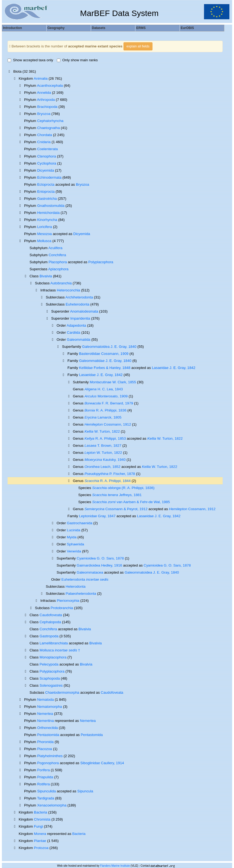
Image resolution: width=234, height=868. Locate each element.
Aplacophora (58, 269)
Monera (40, 834)
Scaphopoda (50, 678)
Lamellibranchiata (54, 643)
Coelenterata (47, 149)
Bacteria (40, 812)
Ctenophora (47, 156)
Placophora (58, 262)
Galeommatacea (90, 572)
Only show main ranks (77, 60)
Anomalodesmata (84, 311)
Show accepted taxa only (30, 60)
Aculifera (56, 248)
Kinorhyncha (47, 220)
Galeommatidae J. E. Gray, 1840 (105, 361)
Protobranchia (62, 608)
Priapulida (45, 777)
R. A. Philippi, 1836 (105, 410)
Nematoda (45, 700)
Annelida (44, 93)
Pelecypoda (49, 664)
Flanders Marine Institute (115, 866)
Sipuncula (85, 791)
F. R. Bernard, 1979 (109, 403)
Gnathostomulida (51, 206)
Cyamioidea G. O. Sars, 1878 (100, 558)
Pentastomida (48, 735)
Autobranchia (61, 283)
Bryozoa (44, 114)
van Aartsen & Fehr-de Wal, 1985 (131, 502)
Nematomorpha (50, 707)
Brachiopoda (47, 107)
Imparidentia (80, 318)
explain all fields (138, 46)
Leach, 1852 (103, 467)
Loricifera (45, 227)
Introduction (12, 28)
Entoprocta (46, 192)
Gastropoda (49, 636)
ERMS (141, 28)
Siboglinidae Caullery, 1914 (102, 763)
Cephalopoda (50, 622)
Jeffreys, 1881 (117, 495)
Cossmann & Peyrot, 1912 (116, 509)
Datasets (99, 28)
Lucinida (74, 530)
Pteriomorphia (68, 601)
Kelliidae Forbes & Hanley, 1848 (105, 368)
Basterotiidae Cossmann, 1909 (104, 354)
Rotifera (43, 784)
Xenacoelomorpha (52, 805)
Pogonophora (48, 763)
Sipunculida (46, 791)
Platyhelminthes (50, 756)
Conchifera (57, 255)
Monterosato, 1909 (106, 396)
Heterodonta (75, 586)
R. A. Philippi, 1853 (105, 438)
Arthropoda (46, 100)
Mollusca (44, 241)
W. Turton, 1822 (102, 431)
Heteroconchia (69, 290)
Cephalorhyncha (50, 121)
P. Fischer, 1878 (110, 474)
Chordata (45, 135)
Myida (72, 537)
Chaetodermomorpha (62, 692)
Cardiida (74, 332)
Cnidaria (44, 142)
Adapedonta (76, 325)
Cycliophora (47, 163)
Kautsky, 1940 (105, 460)
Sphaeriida (76, 544)
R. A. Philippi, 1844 (108, 481)
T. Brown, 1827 (103, 446)
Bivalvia (46, 276)
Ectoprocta (46, 184)
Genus (79, 481)
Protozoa (41, 848)
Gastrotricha (47, 199)
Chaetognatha (48, 128)
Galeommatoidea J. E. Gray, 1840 (109, 347)
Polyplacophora (101, 262)
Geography (56, 28)
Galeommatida (79, 340)
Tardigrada (46, 798)
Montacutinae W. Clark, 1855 (113, 382)
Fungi (38, 826)
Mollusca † (60, 650)
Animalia (41, 78)
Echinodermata (49, 177)
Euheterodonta (77, 304)
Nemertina (45, 721)
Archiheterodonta (79, 297)
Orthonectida (47, 728)
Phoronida (45, 742)
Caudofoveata (51, 615)
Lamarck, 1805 (103, 417)
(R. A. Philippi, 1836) (123, 488)
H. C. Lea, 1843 (104, 389)
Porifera (43, 770)
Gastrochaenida (80, 523)
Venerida (74, 551)
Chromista (42, 819)
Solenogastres (51, 685)
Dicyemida (45, 170)
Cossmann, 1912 (108, 424)
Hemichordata (48, 213)
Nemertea (45, 714)
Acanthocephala (50, 86)
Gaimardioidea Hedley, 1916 (99, 565)
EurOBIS (187, 28)
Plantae (40, 841)
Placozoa (45, 749)
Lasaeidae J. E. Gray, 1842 (174, 368)
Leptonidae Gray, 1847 (97, 516)
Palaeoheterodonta (81, 594)
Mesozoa (44, 234)
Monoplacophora (53, 657)
